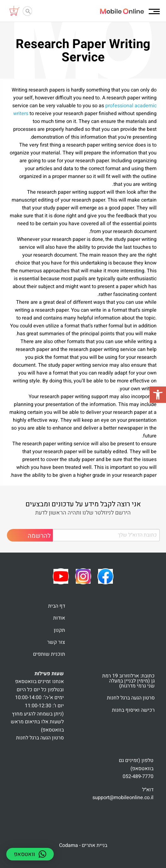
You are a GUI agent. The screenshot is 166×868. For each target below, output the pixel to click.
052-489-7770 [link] (138, 776)
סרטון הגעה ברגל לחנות (131, 698)
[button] (158, 395)
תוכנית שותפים (49, 654)
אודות (59, 618)
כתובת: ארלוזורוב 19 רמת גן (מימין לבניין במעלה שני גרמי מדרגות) (128, 681)
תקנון (59, 630)
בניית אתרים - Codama (83, 845)
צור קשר (56, 642)
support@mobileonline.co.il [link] (123, 798)
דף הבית (57, 606)
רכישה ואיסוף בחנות (133, 710)
